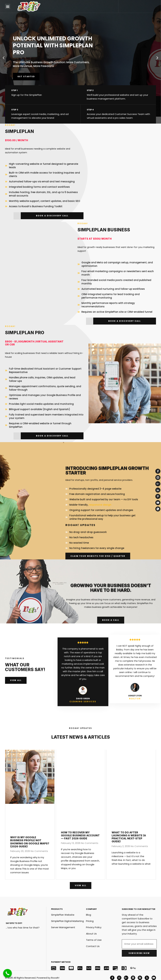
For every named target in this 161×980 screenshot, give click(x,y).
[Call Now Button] (7, 973)
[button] (8, 6)
